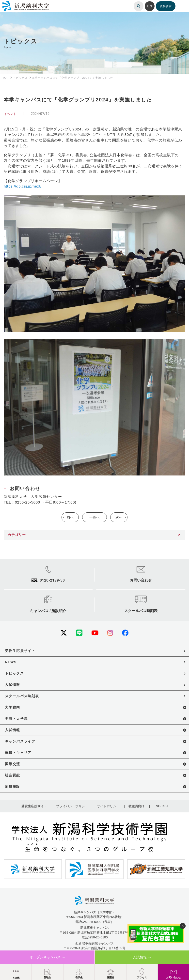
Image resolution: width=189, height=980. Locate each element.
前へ (70, 517)
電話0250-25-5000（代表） (95, 922)
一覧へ (94, 517)
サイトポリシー (108, 806)
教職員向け (136, 806)
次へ (119, 517)
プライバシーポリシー (72, 806)
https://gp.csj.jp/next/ (23, 186)
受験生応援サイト (34, 806)
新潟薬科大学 (10, 3)
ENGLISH (161, 806)
